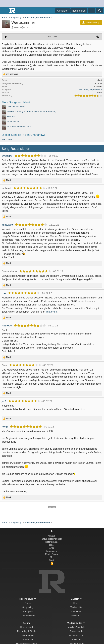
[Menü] (5, 11)
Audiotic (7, 326)
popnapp (7, 156)
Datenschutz (51, 542)
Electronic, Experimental (90, 89)
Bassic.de (76, 640)
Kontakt (51, 536)
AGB (51, 548)
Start (51, 560)
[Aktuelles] (91, 11)
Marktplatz (28, 611)
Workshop (76, 615)
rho (4, 293)
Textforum (51, 312)
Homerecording (28, 627)
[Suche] (100, 11)
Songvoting (28, 607)
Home (76, 603)
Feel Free (12, 117)
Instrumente (28, 635)
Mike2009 (7, 225)
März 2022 (7, 139)
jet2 (4, 401)
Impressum (51, 551)
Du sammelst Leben (17, 106)
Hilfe (51, 545)
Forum (28, 603)
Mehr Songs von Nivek (16, 102)
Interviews (76, 611)
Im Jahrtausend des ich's (19, 127)
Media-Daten (51, 554)
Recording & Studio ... (28, 631)
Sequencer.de (76, 631)
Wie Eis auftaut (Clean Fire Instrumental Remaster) (32, 112)
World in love (13, 122)
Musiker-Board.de (76, 627)
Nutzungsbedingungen (51, 539)
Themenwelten (28, 615)
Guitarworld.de (76, 635)
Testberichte (76, 607)
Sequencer (28, 640)
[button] (52, 531)
